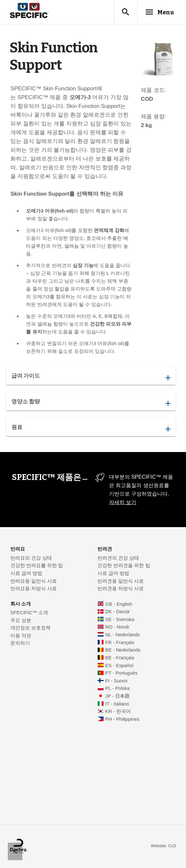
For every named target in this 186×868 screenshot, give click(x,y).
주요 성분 (21, 621)
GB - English (119, 604)
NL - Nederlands (123, 635)
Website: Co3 (163, 846)
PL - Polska (117, 689)
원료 (91, 429)
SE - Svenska (120, 620)
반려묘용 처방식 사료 (34, 589)
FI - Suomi (116, 681)
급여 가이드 (91, 378)
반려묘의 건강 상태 (31, 558)
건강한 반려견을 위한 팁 (124, 566)
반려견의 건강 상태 (118, 558)
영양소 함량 (91, 403)
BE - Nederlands (123, 650)
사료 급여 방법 (26, 574)
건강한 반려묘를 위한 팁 (37, 566)
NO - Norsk (117, 627)
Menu (159, 12)
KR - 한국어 (118, 712)
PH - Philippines (122, 719)
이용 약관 (21, 636)
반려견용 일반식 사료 (121, 581)
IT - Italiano (117, 704)
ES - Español (119, 666)
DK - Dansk (117, 612)
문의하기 (20, 643)
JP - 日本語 (117, 696)
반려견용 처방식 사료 (121, 589)
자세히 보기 (123, 502)
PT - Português (121, 673)
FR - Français (120, 643)
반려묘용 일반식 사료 (34, 581)
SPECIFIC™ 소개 (29, 613)
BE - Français (120, 658)
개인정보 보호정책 (31, 628)
